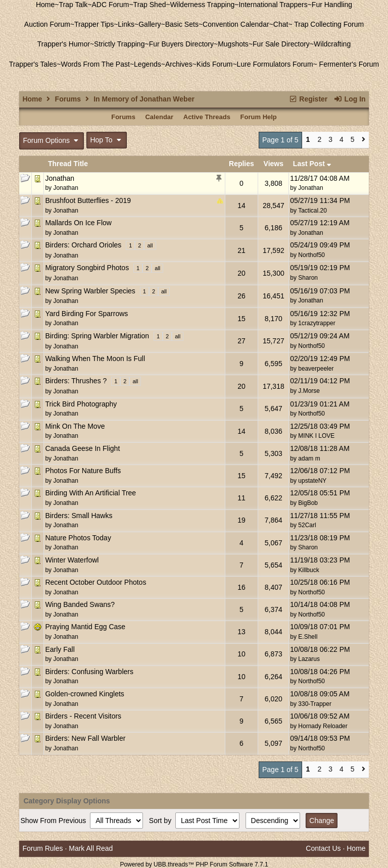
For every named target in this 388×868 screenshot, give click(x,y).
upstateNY (312, 481)
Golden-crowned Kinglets (84, 694)
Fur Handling (332, 5)
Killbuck (308, 570)
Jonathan (60, 178)
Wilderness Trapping (203, 5)
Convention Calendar (236, 24)
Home (45, 5)
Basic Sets (182, 24)
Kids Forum (215, 64)
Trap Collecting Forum (328, 24)
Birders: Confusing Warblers (89, 672)
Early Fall (60, 649)
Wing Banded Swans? (80, 604)
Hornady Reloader (323, 726)
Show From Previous (54, 821)
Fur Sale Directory (281, 44)
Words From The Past (95, 64)
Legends (148, 64)
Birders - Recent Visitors (83, 716)
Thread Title (68, 164)
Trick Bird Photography (81, 404)
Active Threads (207, 117)
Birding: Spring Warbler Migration (97, 336)
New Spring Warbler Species (90, 291)
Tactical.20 (312, 211)
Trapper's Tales (33, 64)
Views (274, 164)
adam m (309, 458)
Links (126, 24)
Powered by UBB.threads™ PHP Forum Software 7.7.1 (194, 864)
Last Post (312, 164)
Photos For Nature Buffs (83, 471)
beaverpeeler (316, 369)
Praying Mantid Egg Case (85, 627)
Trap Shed (150, 5)
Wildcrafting (332, 44)
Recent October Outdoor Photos (95, 582)
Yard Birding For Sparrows (86, 314)
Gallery (150, 24)
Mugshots (233, 44)
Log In (349, 99)
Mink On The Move (75, 426)
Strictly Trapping (119, 44)
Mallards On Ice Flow (78, 223)
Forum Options (52, 140)
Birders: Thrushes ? (76, 381)
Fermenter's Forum (348, 64)
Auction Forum (47, 24)
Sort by (161, 821)
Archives (179, 64)
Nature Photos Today (78, 538)
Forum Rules (42, 848)
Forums (68, 99)
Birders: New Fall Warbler (85, 738)
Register (308, 99)
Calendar (159, 117)
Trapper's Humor (64, 44)
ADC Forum (111, 5)
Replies (241, 164)
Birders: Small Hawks (79, 516)
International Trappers (273, 5)
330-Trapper (315, 704)
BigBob (308, 503)
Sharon (308, 278)
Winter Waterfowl (72, 560)
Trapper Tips (94, 24)
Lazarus (309, 659)
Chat (281, 24)
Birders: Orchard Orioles (83, 245)
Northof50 (311, 255)
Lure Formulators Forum (275, 64)
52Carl (307, 525)
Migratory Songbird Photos (87, 268)
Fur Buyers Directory (181, 44)
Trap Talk (74, 5)
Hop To (107, 140)
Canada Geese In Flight (82, 448)
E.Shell (308, 637)
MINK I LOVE (316, 436)
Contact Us (323, 848)
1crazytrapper (317, 323)
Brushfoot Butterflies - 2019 (88, 200)
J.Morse (309, 391)
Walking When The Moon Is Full (95, 359)
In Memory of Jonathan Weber (144, 99)
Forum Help (259, 117)
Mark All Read (91, 848)
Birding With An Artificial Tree (90, 493)
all (150, 245)
